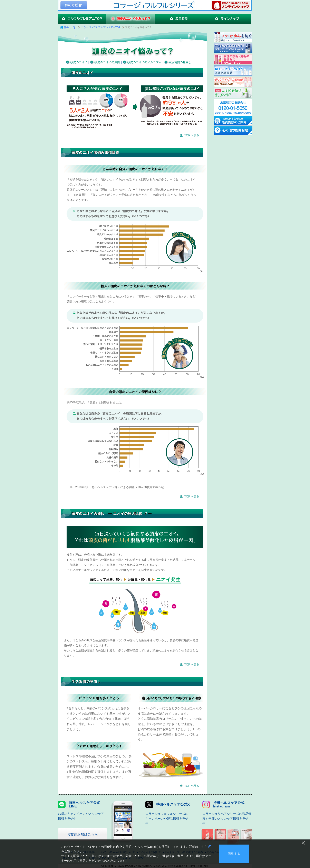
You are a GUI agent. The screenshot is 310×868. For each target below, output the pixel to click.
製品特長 (179, 19)
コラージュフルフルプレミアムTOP (101, 27)
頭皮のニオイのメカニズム (144, 62)
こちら (205, 847)
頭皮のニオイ (79, 62)
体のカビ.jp (74, 5)
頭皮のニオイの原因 (107, 62)
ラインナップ (227, 19)
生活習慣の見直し (180, 62)
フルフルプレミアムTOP (82, 19)
